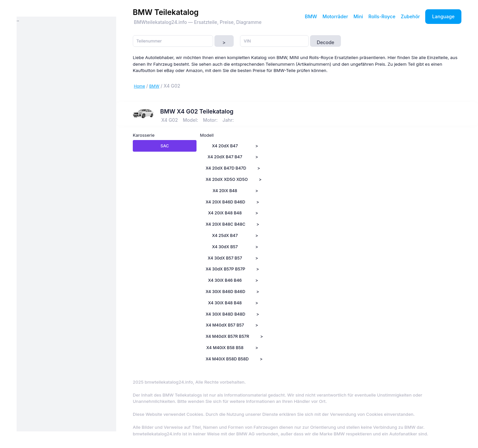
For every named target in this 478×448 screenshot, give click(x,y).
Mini (358, 16)
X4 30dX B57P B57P (225, 269)
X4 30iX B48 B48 (225, 303)
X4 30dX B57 (225, 247)
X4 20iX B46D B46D (225, 202)
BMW (311, 16)
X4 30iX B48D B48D (225, 314)
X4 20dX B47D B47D (226, 168)
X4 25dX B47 (225, 235)
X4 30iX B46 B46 (225, 280)
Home (139, 86)
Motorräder (335, 16)
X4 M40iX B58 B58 (225, 348)
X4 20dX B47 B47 (225, 157)
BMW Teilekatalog (166, 12)
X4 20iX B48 (225, 191)
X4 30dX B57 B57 (225, 258)
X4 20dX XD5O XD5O (227, 179)
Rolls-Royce (382, 16)
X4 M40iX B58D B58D (227, 359)
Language (443, 16)
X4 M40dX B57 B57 (225, 325)
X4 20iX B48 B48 (225, 213)
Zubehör (410, 16)
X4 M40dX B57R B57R (227, 336)
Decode (325, 42)
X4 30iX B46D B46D (225, 292)
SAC (165, 146)
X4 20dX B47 (225, 146)
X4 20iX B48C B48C (225, 224)
